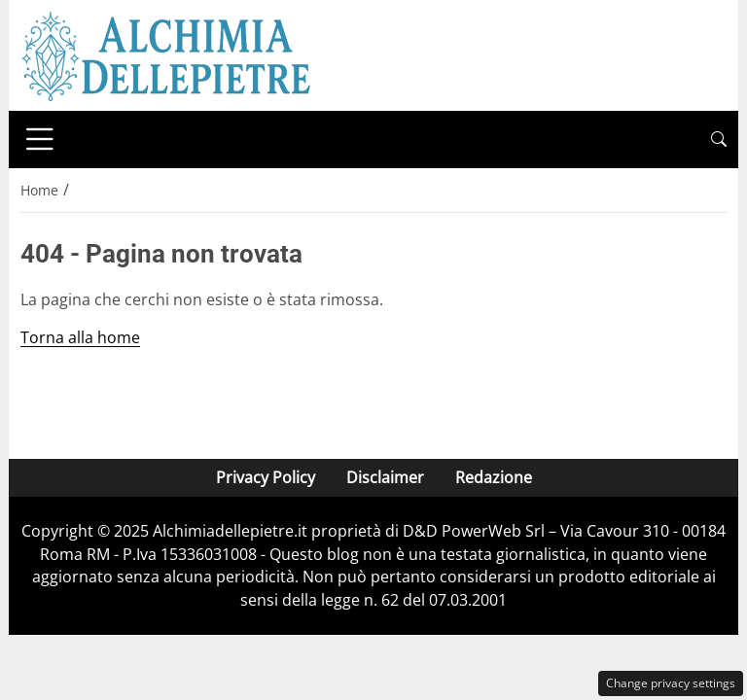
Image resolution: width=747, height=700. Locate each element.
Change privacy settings (671, 683)
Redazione (494, 477)
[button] (719, 140)
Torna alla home (80, 337)
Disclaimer (385, 477)
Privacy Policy (266, 477)
